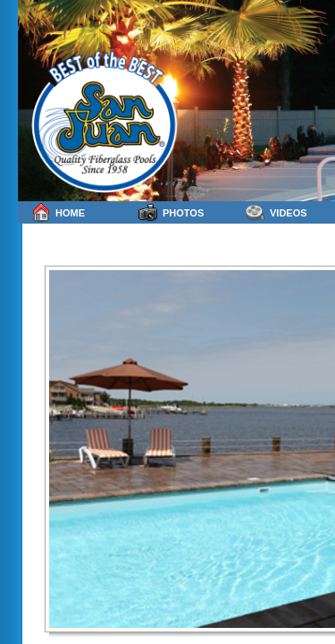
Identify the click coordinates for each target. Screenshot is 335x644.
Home (58, 212)
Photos (171, 212)
